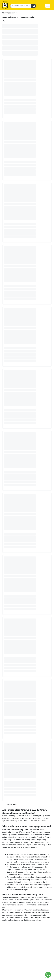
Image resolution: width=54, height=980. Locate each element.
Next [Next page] (16, 805)
